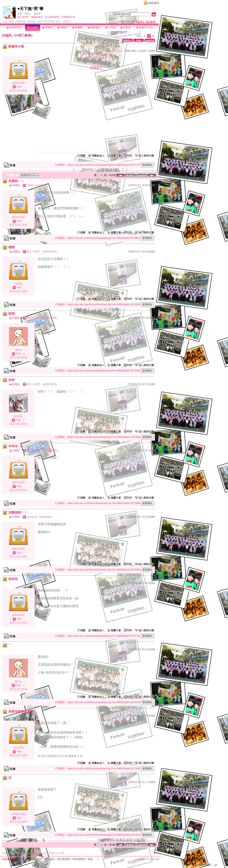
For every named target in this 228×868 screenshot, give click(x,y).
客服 (90, 859)
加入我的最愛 (52, 17)
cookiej (18, 284)
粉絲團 (19, 865)
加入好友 (22, 91)
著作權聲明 (64, 859)
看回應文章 (111, 40)
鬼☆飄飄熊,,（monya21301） (43, 450)
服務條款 (50, 859)
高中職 (31, 22)
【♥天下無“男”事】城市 (49, 22)
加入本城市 (23, 17)
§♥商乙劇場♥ (24, 35)
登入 (189, 865)
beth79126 (18, 615)
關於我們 (25, 859)
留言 (12, 91)
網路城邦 (154, 3)
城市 (12, 22)
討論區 (33, 27)
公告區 (110, 27)
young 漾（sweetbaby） (40, 517)
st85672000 (18, 83)
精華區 (47, 27)
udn (5, 22)
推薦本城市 (37, 17)
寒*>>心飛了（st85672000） (43, 252)
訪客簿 (125, 27)
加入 (196, 865)
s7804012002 (18, 814)
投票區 (62, 27)
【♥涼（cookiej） (36, 185)
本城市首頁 (14, 27)
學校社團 (21, 22)
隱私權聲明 (79, 859)
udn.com (155, 859)
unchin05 (18, 748)
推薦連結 (94, 27)
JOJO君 (18, 416)
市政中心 (144, 27)
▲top (156, 853)
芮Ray (28, 14)
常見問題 (37, 859)
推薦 (152, 51)
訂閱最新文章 (68, 17)
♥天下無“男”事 (30, 9)
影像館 (77, 27)
